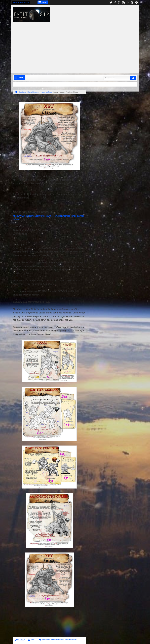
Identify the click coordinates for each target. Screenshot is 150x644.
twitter (111, 2)
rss (124, 2)
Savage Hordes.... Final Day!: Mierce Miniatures (42, 98)
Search (133, 78)
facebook (115, 2)
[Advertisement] (83, 46)
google (119, 2)
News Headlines (71, 640)
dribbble (132, 2)
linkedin (128, 2)
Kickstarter (46, 640)
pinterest (137, 2)
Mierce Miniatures (57, 640)
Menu (44, 2)
